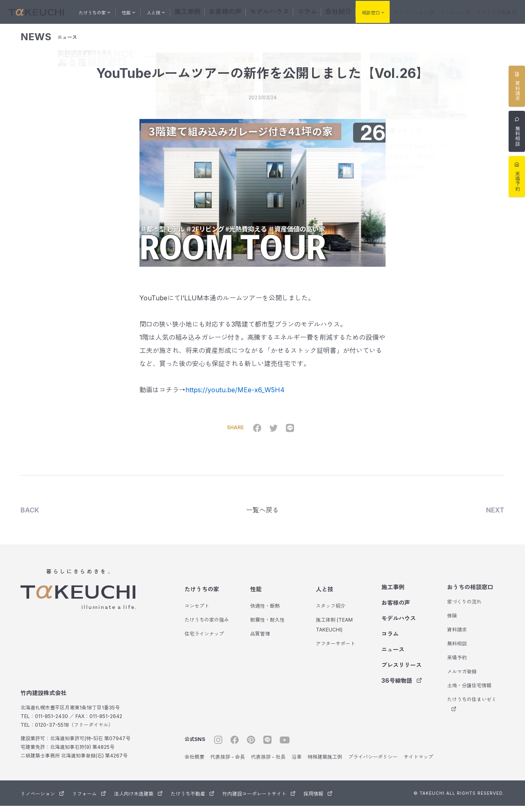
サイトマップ (418, 763)
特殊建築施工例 (325, 763)
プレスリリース (402, 671)
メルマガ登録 (462, 678)
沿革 (297, 763)
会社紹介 (324, 11)
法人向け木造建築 (138, 800)
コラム (298, 11)
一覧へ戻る (262, 515)
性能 (256, 595)
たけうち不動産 (497, 12)
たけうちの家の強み (207, 626)
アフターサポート (336, 650)
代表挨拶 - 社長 (268, 763)
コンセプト (197, 612)
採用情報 (318, 800)
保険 (452, 622)
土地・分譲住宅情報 (469, 692)
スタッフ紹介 (331, 612)
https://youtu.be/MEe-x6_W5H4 (235, 394)
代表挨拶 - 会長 (228, 763)
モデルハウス (268, 11)
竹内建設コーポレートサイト (259, 800)
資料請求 (457, 636)
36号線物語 (402, 687)
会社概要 (194, 763)
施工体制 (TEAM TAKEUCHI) (334, 631)
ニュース (393, 655)
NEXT (495, 515)
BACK (30, 515)
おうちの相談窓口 (470, 593)
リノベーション (414, 12)
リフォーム (455, 12)
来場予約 (457, 664)
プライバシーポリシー (373, 763)
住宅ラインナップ (204, 640)
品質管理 (260, 640)
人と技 (324, 595)
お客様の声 (233, 11)
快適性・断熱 (265, 612)
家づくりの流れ (464, 608)
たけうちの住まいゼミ (472, 710)
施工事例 (202, 11)
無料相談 (457, 650)
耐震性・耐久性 (267, 626)
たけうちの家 (202, 595)
